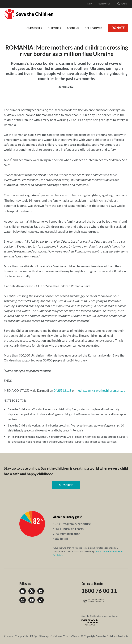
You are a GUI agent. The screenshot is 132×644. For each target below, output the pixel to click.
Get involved (93, 28)
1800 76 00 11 (100, 591)
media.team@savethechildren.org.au (100, 390)
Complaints (21, 637)
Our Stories (34, 28)
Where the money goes (67, 517)
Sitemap (44, 637)
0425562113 (63, 390)
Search (122, 4)
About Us (73, 28)
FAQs (34, 637)
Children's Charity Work (65, 637)
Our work (54, 28)
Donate (118, 28)
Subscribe (66, 485)
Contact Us (104, 4)
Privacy (8, 637)
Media (89, 4)
